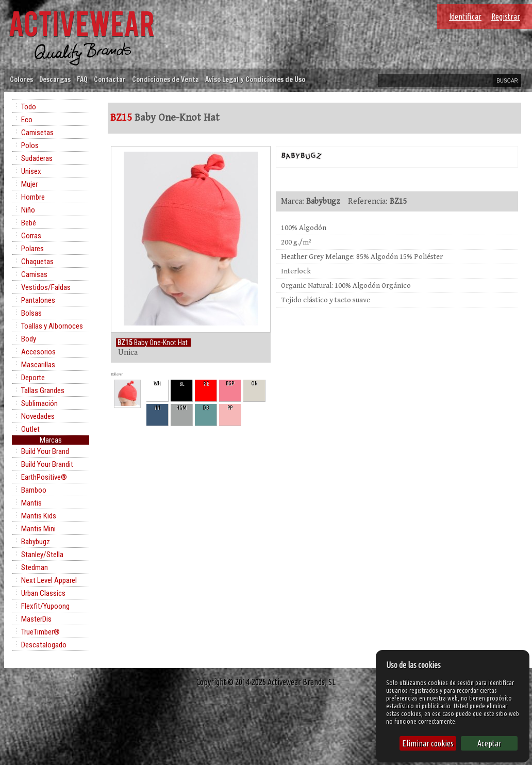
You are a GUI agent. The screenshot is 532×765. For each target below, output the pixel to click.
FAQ (82, 79)
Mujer (29, 184)
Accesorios (38, 352)
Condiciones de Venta (165, 79)
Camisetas (37, 133)
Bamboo (34, 490)
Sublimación (39, 403)
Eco (27, 120)
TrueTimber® (40, 632)
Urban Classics (43, 593)
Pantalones (38, 300)
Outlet (30, 429)
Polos (30, 145)
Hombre (33, 197)
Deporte (33, 378)
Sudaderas (37, 158)
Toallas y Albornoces (52, 326)
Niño (28, 210)
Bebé (29, 223)
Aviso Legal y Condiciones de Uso (255, 79)
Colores (21, 79)
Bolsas (31, 313)
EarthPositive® (44, 477)
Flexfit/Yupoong (45, 606)
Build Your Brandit (47, 464)
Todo (29, 107)
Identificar (465, 17)
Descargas (55, 79)
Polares (32, 249)
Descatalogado (44, 645)
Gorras (31, 236)
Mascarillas (38, 365)
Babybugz (36, 542)
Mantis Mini (38, 529)
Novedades (38, 416)
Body (29, 339)
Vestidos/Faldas (46, 287)
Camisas (34, 274)
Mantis (31, 503)
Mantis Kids (39, 516)
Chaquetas (37, 262)
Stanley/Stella (42, 555)
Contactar (110, 79)
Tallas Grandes (43, 390)
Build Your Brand (45, 451)
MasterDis (36, 619)
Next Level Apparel (49, 580)
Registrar (506, 17)
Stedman (35, 567)
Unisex (31, 171)
